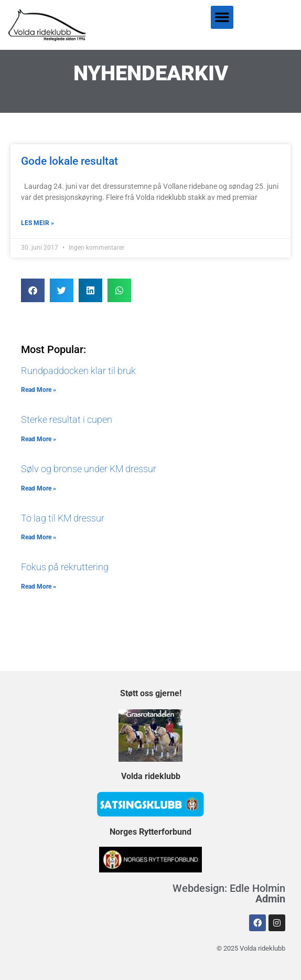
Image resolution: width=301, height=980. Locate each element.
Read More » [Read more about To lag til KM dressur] (39, 537)
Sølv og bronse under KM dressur (89, 469)
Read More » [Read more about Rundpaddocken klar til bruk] (39, 390)
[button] (222, 17)
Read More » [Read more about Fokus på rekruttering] (39, 587)
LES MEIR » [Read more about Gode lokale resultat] (37, 223)
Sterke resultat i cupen (67, 419)
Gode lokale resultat (69, 161)
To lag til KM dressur (63, 518)
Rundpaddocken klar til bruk (78, 371)
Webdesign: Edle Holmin (229, 893)
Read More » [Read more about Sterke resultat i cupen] (39, 439)
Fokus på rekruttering (65, 567)
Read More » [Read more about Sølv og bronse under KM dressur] (39, 488)
